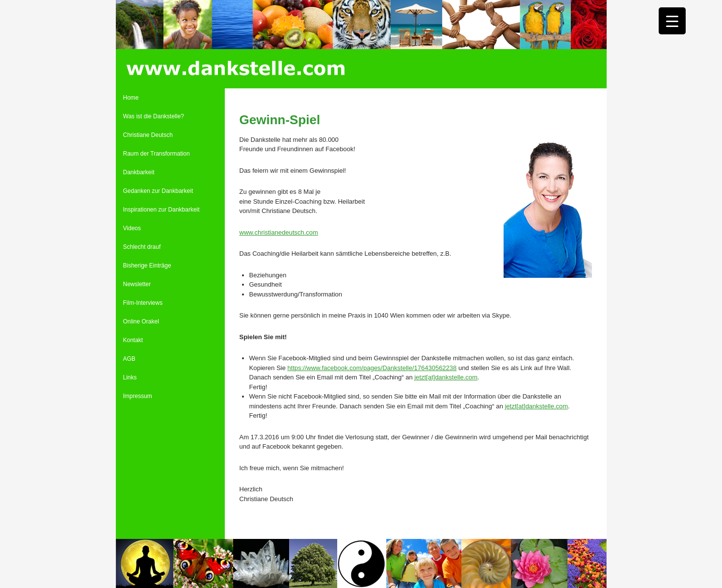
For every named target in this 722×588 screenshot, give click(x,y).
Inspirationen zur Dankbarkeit (161, 210)
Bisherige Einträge (147, 266)
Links (130, 377)
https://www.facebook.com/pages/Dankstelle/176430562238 (372, 368)
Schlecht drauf (142, 247)
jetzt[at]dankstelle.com (446, 377)
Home (131, 98)
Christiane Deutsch (148, 135)
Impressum (138, 396)
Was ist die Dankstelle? (154, 116)
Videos (132, 228)
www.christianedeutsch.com (279, 232)
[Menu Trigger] (672, 21)
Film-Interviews (143, 303)
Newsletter (137, 284)
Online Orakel (141, 321)
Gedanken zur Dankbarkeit (158, 191)
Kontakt (133, 340)
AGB (129, 359)
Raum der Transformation (157, 154)
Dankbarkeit (139, 172)
